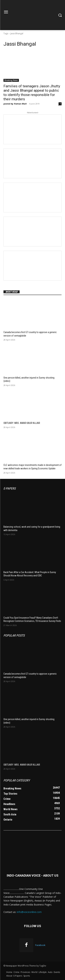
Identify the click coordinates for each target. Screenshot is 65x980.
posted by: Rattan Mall (15, 104)
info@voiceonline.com (29, 912)
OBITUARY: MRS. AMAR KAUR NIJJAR (22, 423)
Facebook (40, 945)
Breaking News (11, 80)
